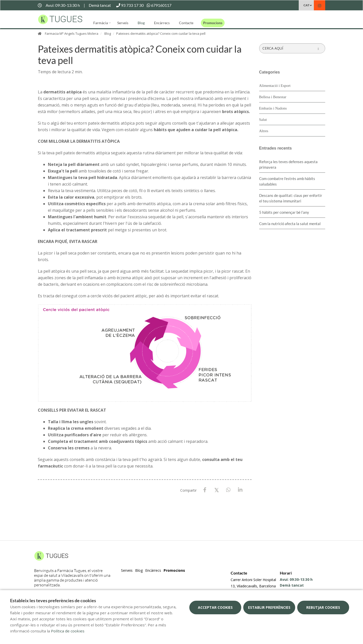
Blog (141, 23)
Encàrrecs (162, 23)
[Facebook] (205, 490)
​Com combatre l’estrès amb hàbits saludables (287, 181)
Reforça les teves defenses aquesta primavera (288, 164)
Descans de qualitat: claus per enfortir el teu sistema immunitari (291, 198)
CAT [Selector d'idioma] (306, 5)
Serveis (123, 23)
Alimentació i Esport (275, 86)
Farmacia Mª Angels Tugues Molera (72, 33)
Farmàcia (101, 23)
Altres (264, 131)
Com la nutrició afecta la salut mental (290, 224)
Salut (263, 120)
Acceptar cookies (215, 607)
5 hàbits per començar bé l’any (284, 212)
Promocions (213, 23)
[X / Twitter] (217, 490)
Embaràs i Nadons (273, 108)
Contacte (186, 23)
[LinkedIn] (240, 490)
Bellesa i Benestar (273, 97)
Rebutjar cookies (323, 607)
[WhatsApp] (229, 490)
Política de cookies (68, 631)
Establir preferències (269, 607)
